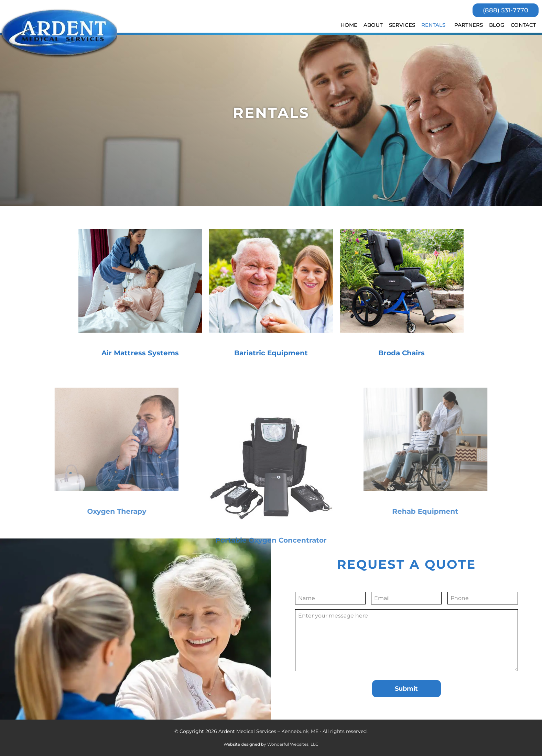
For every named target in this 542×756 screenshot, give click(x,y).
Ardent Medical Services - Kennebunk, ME (60, 34)
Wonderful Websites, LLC (293, 744)
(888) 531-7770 (506, 10)
